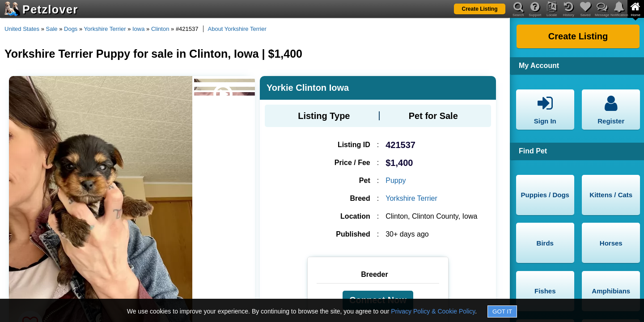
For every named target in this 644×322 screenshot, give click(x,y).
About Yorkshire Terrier (237, 29)
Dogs (71, 29)
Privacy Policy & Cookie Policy (433, 311)
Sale (52, 29)
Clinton (160, 29)
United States (22, 29)
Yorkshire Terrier (105, 29)
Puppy (396, 180)
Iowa (138, 29)
